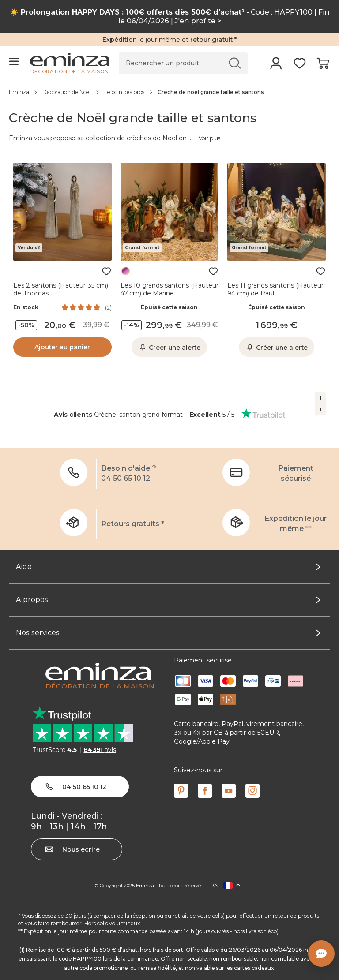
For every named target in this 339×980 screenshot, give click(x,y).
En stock (26, 307)
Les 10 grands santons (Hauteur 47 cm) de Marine (169, 289)
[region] (169, 92)
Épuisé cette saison (169, 307)
